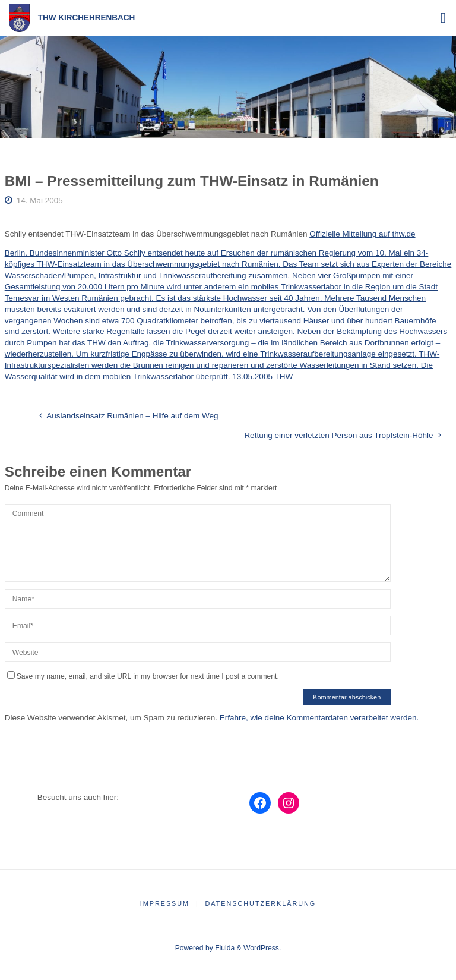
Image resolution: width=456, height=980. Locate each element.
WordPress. (262, 948)
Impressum (165, 903)
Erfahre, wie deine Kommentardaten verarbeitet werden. (319, 718)
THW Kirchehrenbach (87, 18)
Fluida (224, 948)
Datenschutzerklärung (261, 903)
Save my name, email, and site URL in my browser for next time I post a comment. (143, 676)
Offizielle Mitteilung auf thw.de (362, 234)
